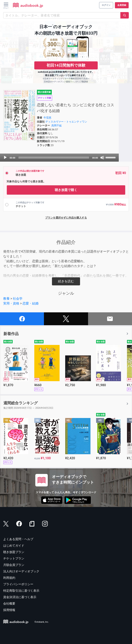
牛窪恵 (47, 118)
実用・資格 (11, 303)
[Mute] (102, 158)
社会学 (18, 299)
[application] (59, 158)
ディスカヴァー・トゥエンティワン (66, 122)
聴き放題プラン (14, 552)
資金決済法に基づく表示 (20, 597)
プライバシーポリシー (18, 584)
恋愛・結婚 (30, 303)
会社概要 (9, 604)
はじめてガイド (14, 546)
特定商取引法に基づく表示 (21, 591)
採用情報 (9, 610)
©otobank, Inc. (42, 622)
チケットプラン (14, 558)
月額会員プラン (14, 565)
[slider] (54, 158)
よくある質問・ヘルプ (18, 539)
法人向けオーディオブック (21, 571)
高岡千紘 (57, 125)
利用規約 (9, 578)
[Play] (5, 158)
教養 (6, 299)
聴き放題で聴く (66, 190)
